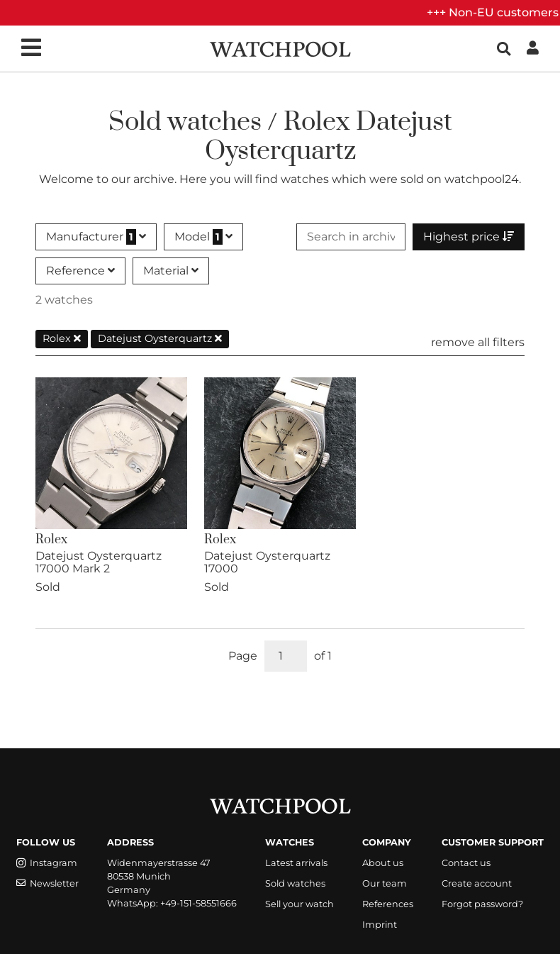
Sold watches (295, 883)
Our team (385, 883)
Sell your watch (299, 904)
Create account (477, 883)
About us (383, 863)
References (388, 904)
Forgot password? (482, 904)
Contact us (466, 863)
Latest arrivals (296, 863)
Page (243, 656)
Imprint (380, 925)
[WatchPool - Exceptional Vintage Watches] (280, 48)
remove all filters (478, 342)
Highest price (469, 237)
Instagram (47, 863)
